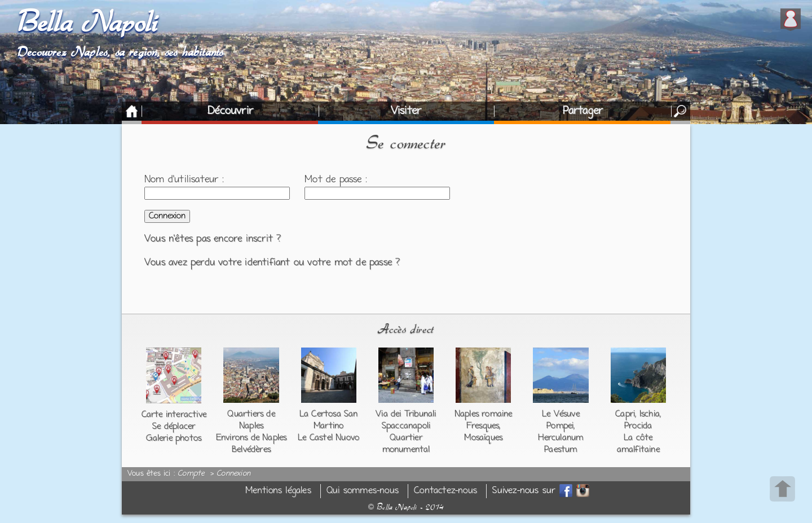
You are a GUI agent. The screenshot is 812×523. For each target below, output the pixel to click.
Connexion (233, 474)
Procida (638, 426)
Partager (583, 111)
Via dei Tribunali (406, 414)
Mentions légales (278, 491)
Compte (191, 474)
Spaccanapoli (406, 426)
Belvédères (251, 450)
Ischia (650, 414)
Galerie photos (174, 438)
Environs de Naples (251, 438)
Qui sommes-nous (363, 491)
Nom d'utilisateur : (184, 180)
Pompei (560, 426)
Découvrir (230, 111)
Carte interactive (174, 415)
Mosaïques (483, 438)
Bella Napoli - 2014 (406, 507)
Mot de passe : (336, 180)
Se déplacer (174, 427)
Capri (625, 414)
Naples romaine (484, 414)
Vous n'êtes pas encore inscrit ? (213, 239)
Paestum (561, 450)
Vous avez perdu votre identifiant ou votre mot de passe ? (272, 263)
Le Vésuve (561, 414)
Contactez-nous (445, 491)
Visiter (406, 111)
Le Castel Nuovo (328, 438)
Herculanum (561, 438)
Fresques (483, 426)
